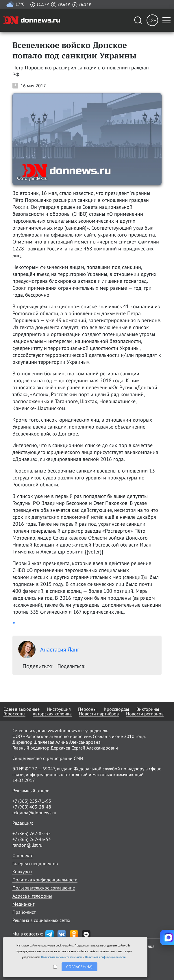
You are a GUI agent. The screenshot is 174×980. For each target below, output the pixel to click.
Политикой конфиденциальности (105, 957)
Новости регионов (145, 714)
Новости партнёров (99, 714)
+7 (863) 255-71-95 (32, 801)
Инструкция (59, 709)
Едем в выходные (22, 709)
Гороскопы (14, 714)
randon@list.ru (27, 845)
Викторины (148, 709)
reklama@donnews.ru (34, 813)
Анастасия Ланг (49, 649)
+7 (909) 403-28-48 (32, 807)
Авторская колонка (52, 714)
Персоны (87, 709)
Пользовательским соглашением (61, 957)
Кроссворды (116, 709)
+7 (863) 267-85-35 (32, 833)
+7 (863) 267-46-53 (32, 839)
